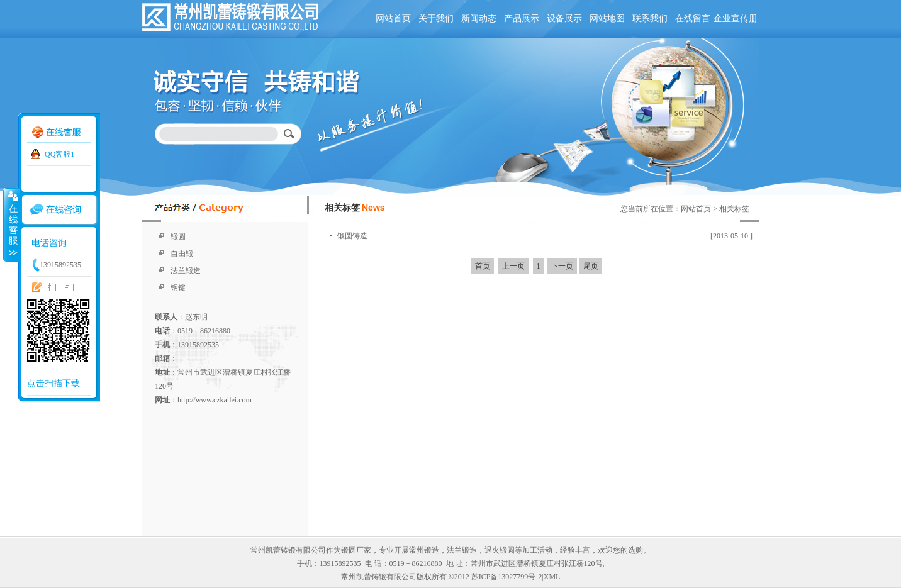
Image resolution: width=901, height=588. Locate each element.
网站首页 (393, 19)
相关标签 (734, 209)
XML (552, 577)
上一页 (513, 266)
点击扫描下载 (53, 383)
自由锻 (182, 253)
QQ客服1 (59, 154)
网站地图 (607, 19)
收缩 (11, 225)
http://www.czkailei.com (215, 400)
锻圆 (178, 236)
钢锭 (178, 287)
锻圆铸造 (352, 236)
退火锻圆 (500, 550)
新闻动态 (479, 19)
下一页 (562, 266)
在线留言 (693, 19)
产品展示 (522, 19)
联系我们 (650, 19)
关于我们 (436, 19)
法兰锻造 (186, 270)
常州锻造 (424, 550)
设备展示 (564, 19)
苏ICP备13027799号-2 (507, 577)
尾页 (591, 266)
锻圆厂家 (356, 550)
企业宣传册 (736, 19)
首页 (483, 266)
